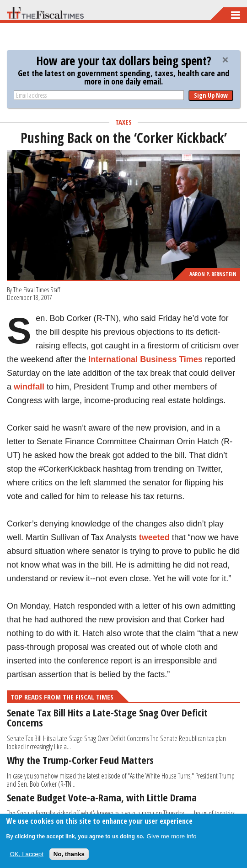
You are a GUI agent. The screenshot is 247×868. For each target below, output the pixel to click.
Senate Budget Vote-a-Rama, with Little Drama (102, 797)
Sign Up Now (211, 95)
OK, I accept (27, 854)
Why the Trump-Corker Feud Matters (80, 760)
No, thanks (69, 854)
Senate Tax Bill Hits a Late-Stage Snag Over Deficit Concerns (107, 717)
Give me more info (172, 836)
